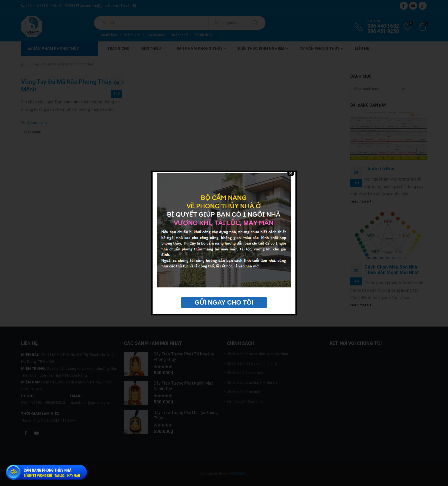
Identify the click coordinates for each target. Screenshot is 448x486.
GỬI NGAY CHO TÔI (224, 302)
